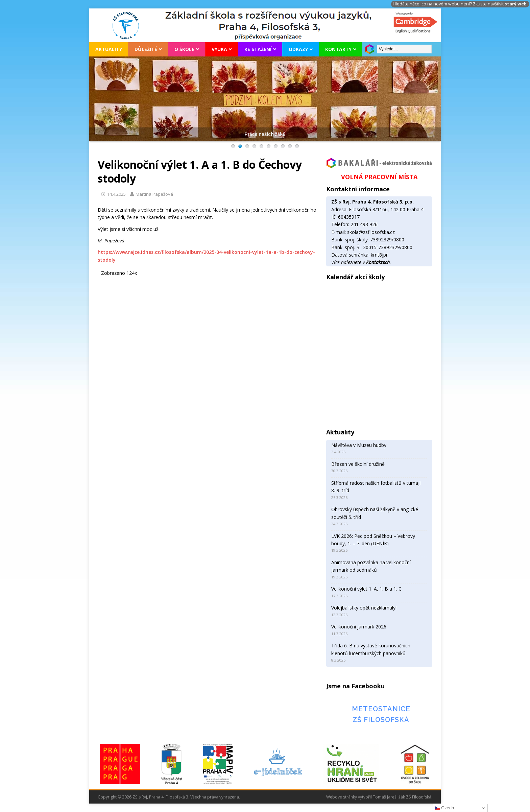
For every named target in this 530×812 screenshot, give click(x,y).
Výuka (219, 49)
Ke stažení (258, 49)
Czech (444, 808)
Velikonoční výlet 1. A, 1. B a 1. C (366, 589)
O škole (184, 49)
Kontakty (338, 49)
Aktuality (109, 49)
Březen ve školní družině (358, 464)
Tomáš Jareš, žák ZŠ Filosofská (402, 797)
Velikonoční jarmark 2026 (359, 627)
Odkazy (298, 49)
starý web (516, 4)
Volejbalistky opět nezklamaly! (364, 608)
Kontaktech (378, 262)
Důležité (146, 49)
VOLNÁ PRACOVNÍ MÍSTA (379, 177)
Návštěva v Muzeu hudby (359, 445)
